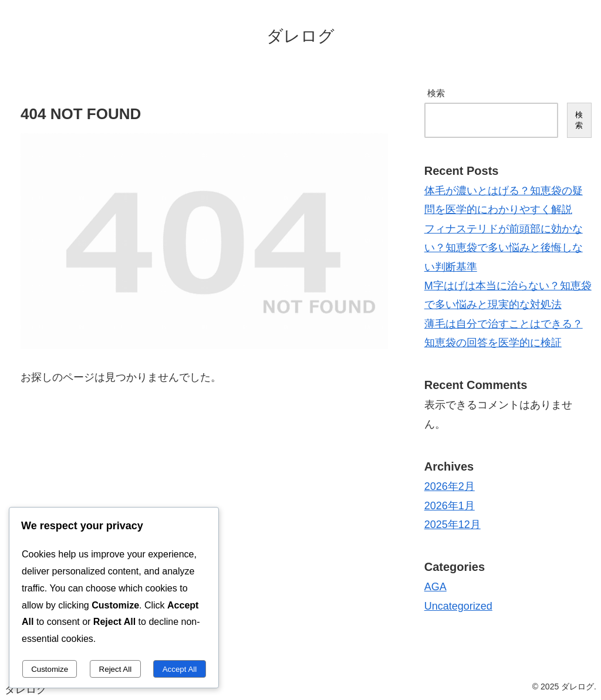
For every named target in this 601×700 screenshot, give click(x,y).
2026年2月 (450, 486)
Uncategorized (458, 606)
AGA (435, 587)
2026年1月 (450, 506)
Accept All (180, 669)
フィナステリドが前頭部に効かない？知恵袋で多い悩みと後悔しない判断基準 (504, 248)
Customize (50, 669)
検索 (436, 93)
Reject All (116, 669)
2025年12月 (453, 525)
